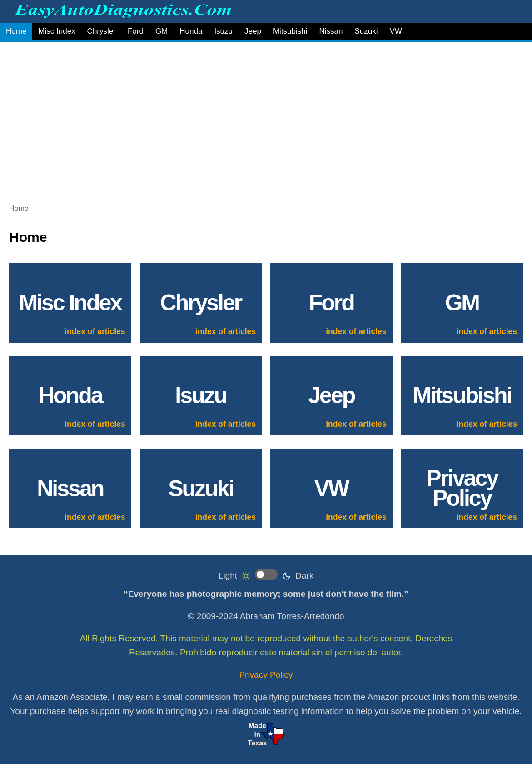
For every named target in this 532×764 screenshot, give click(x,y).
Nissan (331, 31)
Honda (191, 31)
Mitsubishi (290, 31)
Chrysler (102, 31)
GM (162, 31)
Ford (136, 31)
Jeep (253, 31)
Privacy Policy (266, 675)
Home (16, 31)
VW (395, 31)
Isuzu (223, 31)
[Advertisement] (266, 120)
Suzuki (366, 31)
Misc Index (57, 31)
